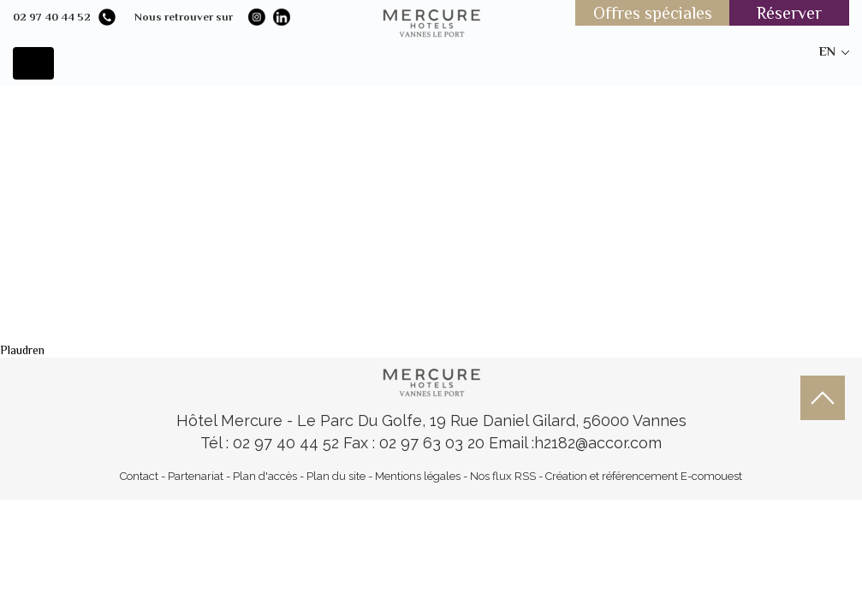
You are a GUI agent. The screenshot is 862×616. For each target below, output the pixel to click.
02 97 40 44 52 (52, 17)
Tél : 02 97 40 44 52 (272, 443)
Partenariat (196, 476)
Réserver (789, 13)
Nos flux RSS (503, 476)
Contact (139, 476)
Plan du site (336, 476)
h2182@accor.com (598, 443)
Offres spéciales (653, 13)
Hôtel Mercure (232, 421)
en (827, 51)
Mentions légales (418, 476)
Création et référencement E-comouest (644, 476)
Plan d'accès (265, 476)
